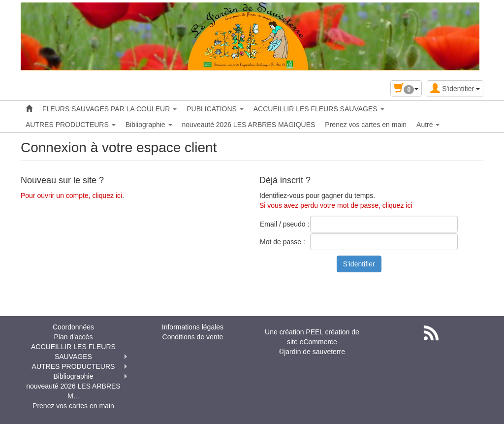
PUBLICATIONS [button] (215, 109)
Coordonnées (73, 327)
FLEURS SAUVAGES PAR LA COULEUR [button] (110, 109)
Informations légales (193, 327)
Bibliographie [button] (149, 125)
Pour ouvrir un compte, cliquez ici (71, 196)
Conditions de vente (193, 337)
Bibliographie (73, 376)
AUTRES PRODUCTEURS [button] (71, 125)
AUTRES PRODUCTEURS (74, 366)
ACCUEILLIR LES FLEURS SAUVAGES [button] (319, 109)
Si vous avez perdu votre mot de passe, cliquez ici (336, 205)
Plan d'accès (73, 337)
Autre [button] (428, 125)
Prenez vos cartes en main (366, 125)
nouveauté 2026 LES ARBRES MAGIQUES (249, 125)
